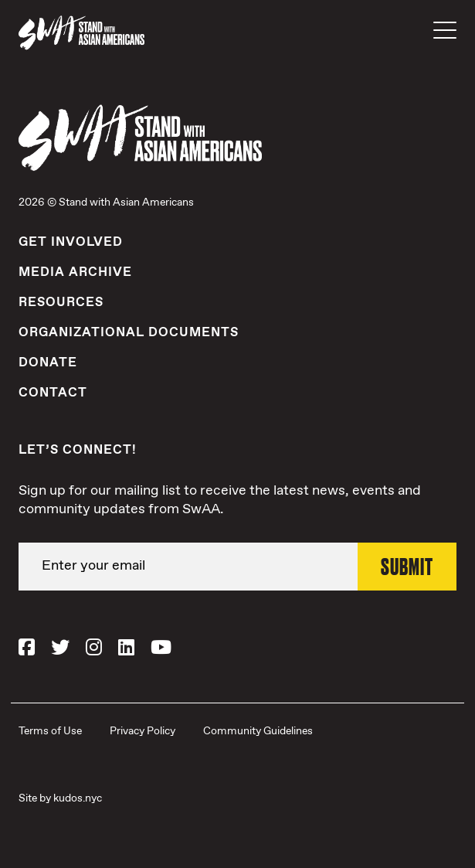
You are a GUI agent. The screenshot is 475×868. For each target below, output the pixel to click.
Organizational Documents (129, 332)
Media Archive (75, 272)
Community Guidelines (258, 731)
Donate (48, 363)
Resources (61, 302)
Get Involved (71, 242)
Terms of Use (50, 731)
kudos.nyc (78, 798)
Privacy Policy (142, 731)
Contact (53, 393)
